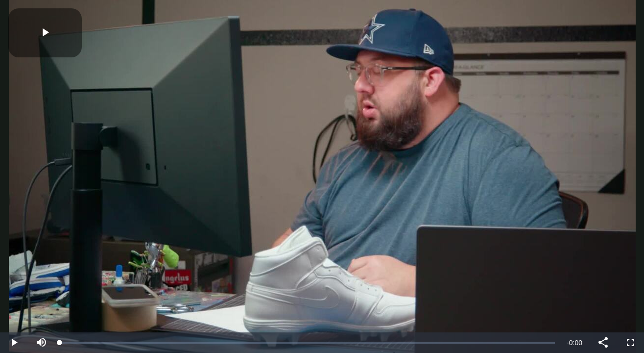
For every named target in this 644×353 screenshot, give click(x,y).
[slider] (307, 343)
